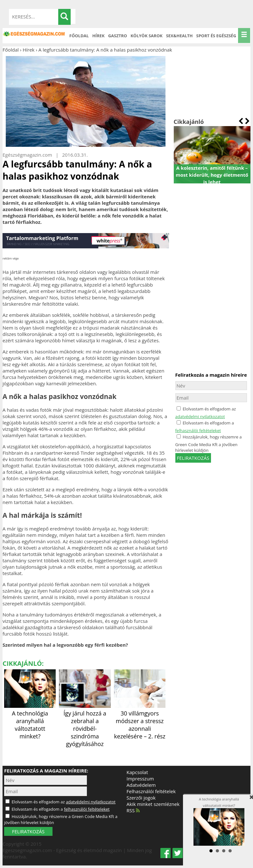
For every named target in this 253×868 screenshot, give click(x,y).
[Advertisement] (212, 85)
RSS (133, 810)
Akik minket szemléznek (153, 804)
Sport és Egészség (216, 36)
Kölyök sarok (146, 36)
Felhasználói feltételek (151, 791)
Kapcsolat (137, 772)
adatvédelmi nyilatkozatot (200, 416)
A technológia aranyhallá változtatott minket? (30, 721)
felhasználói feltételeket (198, 430)
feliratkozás (193, 458)
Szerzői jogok (141, 798)
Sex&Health (179, 36)
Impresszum (140, 779)
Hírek (98, 36)
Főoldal (79, 36)
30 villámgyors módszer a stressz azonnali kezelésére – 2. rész (140, 721)
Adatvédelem (141, 785)
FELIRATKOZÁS (28, 831)
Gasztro (118, 36)
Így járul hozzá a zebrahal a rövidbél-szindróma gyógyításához (85, 725)
